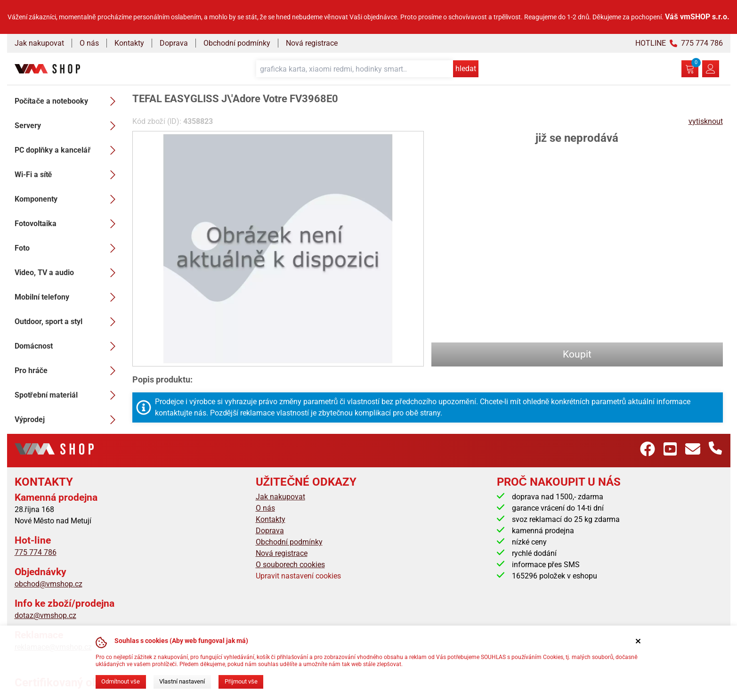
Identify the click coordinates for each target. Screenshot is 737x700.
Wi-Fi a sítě (68, 175)
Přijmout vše (241, 681)
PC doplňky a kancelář (68, 150)
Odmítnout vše (120, 681)
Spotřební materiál (68, 395)
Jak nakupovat (39, 43)
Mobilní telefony (68, 297)
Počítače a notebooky (68, 101)
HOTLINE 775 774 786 (679, 43)
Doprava (174, 43)
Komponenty (68, 199)
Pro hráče (68, 371)
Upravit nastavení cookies (298, 576)
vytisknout (706, 121)
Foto (68, 248)
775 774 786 (36, 552)
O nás (89, 43)
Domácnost (68, 346)
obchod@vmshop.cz (49, 584)
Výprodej (68, 420)
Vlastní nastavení (182, 681)
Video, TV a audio (68, 273)
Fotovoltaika (68, 224)
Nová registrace (312, 43)
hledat (466, 69)
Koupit (577, 354)
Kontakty (129, 43)
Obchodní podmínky (237, 43)
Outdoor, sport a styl (68, 322)
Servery (68, 126)
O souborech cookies (290, 565)
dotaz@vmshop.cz (45, 615)
